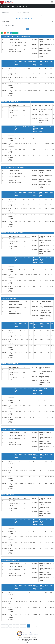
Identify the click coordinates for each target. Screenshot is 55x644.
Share (15, 33)
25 (25, 626)
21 (10, 626)
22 (14, 626)
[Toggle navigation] (52, 2)
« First (3, 626)
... (7, 626)
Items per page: (35, 626)
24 (21, 626)
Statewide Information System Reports (14, 6)
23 (18, 626)
